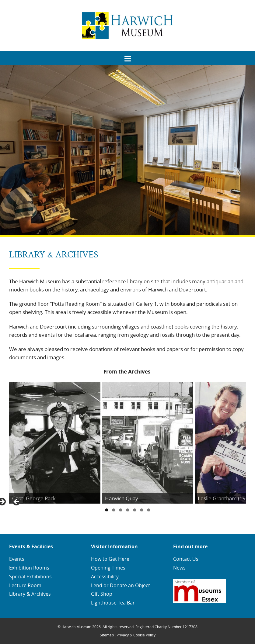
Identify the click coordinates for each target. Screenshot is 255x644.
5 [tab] (135, 510)
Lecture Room (25, 585)
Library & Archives (30, 594)
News (179, 568)
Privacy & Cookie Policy (136, 635)
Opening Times (108, 568)
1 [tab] (107, 510)
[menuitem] (127, 57)
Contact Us (186, 559)
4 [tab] (128, 510)
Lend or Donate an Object (121, 585)
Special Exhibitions (30, 577)
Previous (17, 502)
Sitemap (107, 635)
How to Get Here (110, 559)
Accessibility (105, 577)
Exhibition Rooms (29, 568)
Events (17, 559)
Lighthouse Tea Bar (113, 603)
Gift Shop (102, 594)
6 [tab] (142, 510)
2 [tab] (114, 510)
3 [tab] (121, 510)
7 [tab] (149, 510)
